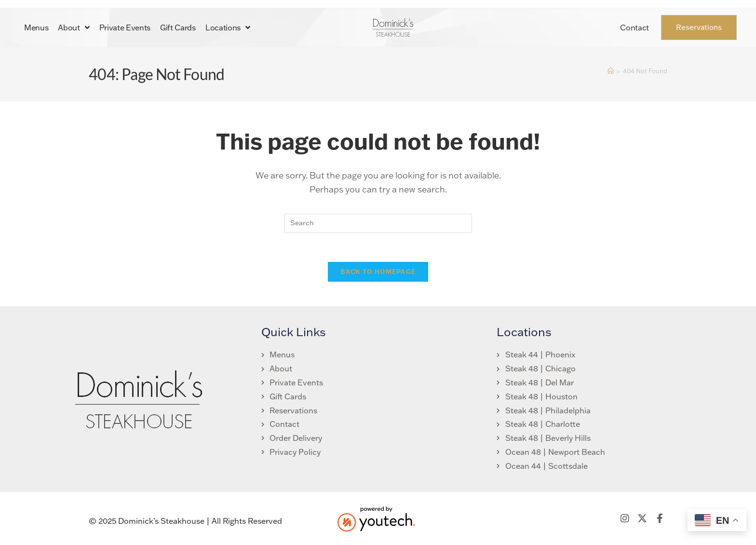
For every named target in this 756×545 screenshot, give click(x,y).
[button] (625, 519)
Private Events (125, 27)
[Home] (611, 71)
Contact (634, 27)
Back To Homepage (378, 272)
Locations (228, 27)
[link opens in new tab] (292, 397)
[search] (378, 223)
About (74, 27)
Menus (36, 27)
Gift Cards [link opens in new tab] (178, 27)
